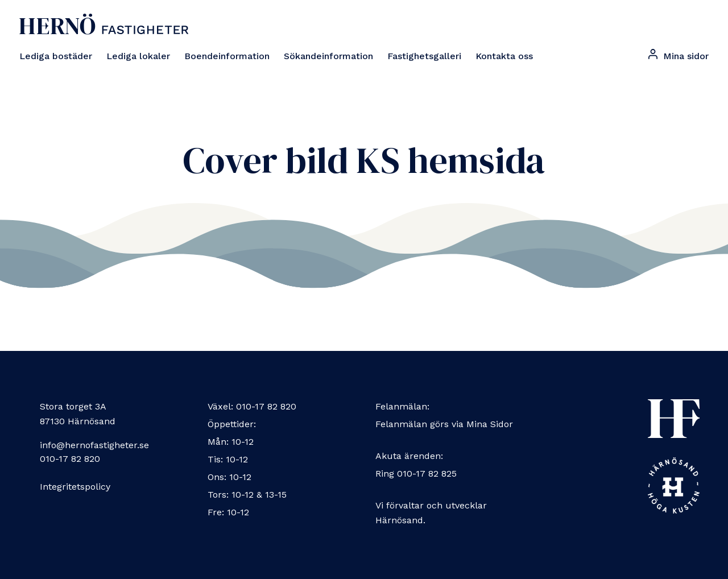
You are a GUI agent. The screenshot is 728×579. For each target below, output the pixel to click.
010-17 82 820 (70, 459)
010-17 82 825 (427, 473)
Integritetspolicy (75, 487)
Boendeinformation (227, 56)
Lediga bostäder (56, 56)
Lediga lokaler (138, 56)
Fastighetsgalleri (424, 56)
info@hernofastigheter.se (94, 445)
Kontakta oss (504, 56)
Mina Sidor (490, 424)
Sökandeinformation (328, 56)
